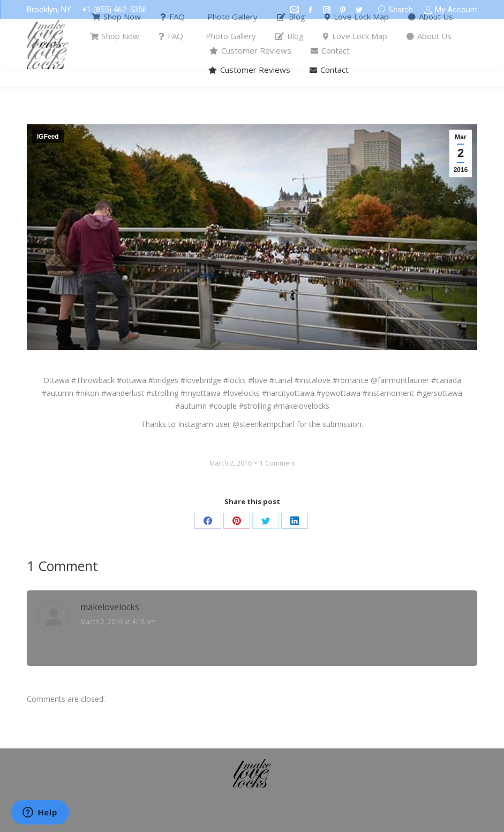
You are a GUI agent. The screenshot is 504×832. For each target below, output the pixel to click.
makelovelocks (110, 607)
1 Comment (277, 463)
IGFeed (48, 137)
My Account (450, 10)
